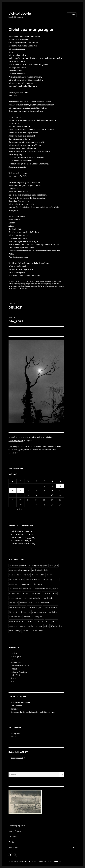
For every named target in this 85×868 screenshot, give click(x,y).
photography (51, 621)
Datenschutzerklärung (28, 861)
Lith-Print (15, 675)
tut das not (20, 288)
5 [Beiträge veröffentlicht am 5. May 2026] (20, 491)
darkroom (38, 584)
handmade (48, 598)
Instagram (15, 733)
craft (57, 579)
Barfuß (14, 653)
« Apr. (20, 509)
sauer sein (12, 288)
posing (39, 626)
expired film (15, 593)
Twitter (14, 736)
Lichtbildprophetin (17, 826)
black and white (16, 579)
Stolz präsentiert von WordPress (50, 861)
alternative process (18, 566)
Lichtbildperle (20, 14)
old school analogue (33, 617)
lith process (25, 612)
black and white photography (39, 579)
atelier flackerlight (40, 570)
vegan (27, 288)
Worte (11, 842)
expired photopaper (31, 593)
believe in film (38, 575)
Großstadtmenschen (20, 666)
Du (12, 660)
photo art (39, 621)
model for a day (39, 612)
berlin (50, 575)
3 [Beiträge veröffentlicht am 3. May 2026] (60, 486)
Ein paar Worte (39, 281)
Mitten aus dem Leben (53, 281)
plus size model (26, 626)
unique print (38, 631)
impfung (48, 284)
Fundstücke (16, 663)
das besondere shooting (20, 589)
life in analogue (35, 607)
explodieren (39, 284)
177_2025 (30, 531)
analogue (54, 566)
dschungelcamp (19, 284)
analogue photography (20, 570)
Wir (12, 681)
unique (26, 631)
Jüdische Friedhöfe (19, 672)
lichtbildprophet (42, 603)
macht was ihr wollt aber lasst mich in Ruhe (28, 286)
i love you (14, 603)
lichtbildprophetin (17, 607)
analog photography (38, 566)
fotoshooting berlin (32, 598)
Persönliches (16, 706)
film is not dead (50, 593)
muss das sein (58, 286)
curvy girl (13, 584)
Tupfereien (13, 837)
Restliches (13, 847)
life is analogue (51, 607)
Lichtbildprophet (16, 440)
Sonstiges (15, 709)
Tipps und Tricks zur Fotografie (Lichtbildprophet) (33, 712)
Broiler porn (16, 656)
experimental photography (46, 589)
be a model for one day (20, 575)
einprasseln (30, 284)
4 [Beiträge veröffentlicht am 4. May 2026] (13, 491)
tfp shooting (57, 626)
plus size (13, 626)
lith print (13, 612)
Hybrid (14, 669)
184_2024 (30, 544)
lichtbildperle (26, 603)
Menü (72, 15)
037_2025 (30, 538)
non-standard (15, 617)
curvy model (26, 584)
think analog (15, 631)
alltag (11, 284)
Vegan (14, 678)
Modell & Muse (15, 831)
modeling (53, 612)
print (47, 626)
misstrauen (49, 286)
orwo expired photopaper (21, 621)
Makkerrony (16, 534)
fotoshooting (15, 598)
